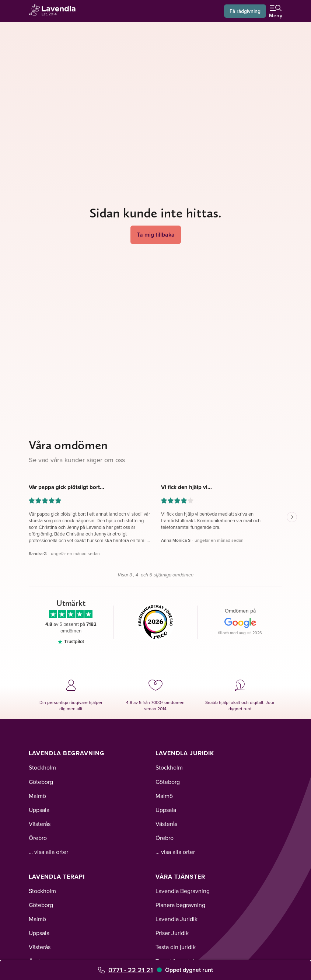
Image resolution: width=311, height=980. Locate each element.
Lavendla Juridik (185, 753)
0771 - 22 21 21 (131, 970)
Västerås (40, 824)
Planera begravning (180, 905)
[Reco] (156, 622)
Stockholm (42, 767)
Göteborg (41, 782)
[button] (89, 520)
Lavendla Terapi (57, 877)
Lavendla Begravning (67, 753)
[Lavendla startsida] (55, 11)
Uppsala (39, 810)
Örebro (38, 838)
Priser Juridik (172, 933)
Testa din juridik (176, 947)
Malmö (37, 796)
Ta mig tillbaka (156, 235)
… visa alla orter (48, 852)
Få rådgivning (245, 11)
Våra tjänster (180, 877)
